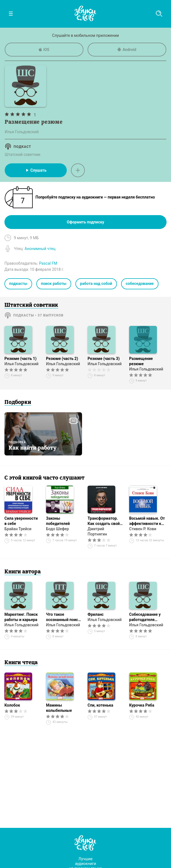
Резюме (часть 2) (62, 359)
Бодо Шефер (58, 529)
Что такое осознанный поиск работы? (63, 617)
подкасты (18, 284)
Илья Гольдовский (21, 364)
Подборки (18, 403)
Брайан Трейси (18, 529)
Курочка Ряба (142, 705)
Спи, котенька (100, 705)
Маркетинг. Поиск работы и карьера (21, 617)
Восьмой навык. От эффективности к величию (147, 521)
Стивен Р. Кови (143, 529)
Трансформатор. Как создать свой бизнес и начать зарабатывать (104, 521)
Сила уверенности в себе (21, 521)
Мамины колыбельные (59, 708)
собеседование (140, 284)
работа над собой (96, 284)
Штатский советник (23, 154)
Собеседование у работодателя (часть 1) (145, 617)
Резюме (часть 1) (21, 359)
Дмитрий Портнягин (97, 531)
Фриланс (96, 614)
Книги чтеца (21, 663)
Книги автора (23, 572)
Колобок (12, 705)
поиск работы (54, 284)
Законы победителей (58, 521)
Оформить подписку (85, 222)
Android (127, 50)
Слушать (36, 170)
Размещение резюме (141, 361)
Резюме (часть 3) (104, 359)
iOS (44, 50)
